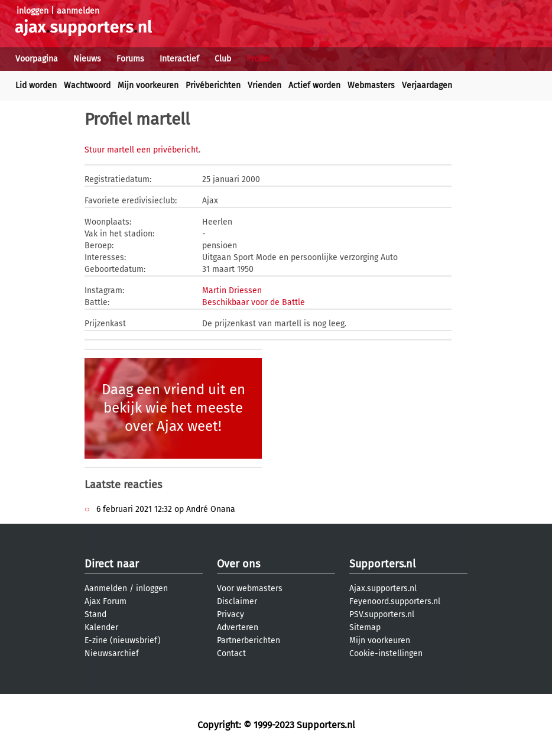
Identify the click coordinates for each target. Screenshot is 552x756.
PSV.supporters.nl (382, 614)
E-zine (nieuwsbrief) (123, 640)
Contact (231, 653)
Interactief (179, 59)
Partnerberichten (249, 640)
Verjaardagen (427, 85)
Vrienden (264, 85)
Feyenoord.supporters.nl (395, 601)
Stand (95, 614)
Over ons (238, 564)
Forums (130, 59)
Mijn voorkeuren (148, 85)
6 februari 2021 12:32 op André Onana (165, 509)
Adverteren (238, 627)
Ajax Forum (105, 601)
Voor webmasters (250, 588)
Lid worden (36, 85)
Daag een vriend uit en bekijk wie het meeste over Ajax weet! (173, 408)
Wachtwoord (87, 85)
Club (223, 59)
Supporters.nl (382, 564)
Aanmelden (106, 588)
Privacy (230, 614)
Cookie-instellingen (386, 653)
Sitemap (365, 627)
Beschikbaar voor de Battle (254, 302)
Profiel (259, 59)
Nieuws (87, 59)
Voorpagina (37, 59)
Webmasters (371, 85)
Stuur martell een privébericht (142, 150)
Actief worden (314, 85)
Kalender (101, 627)
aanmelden (78, 11)
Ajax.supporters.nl (383, 588)
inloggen (33, 11)
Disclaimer (237, 601)
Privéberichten (213, 85)
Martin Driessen (232, 291)
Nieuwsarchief (112, 653)
